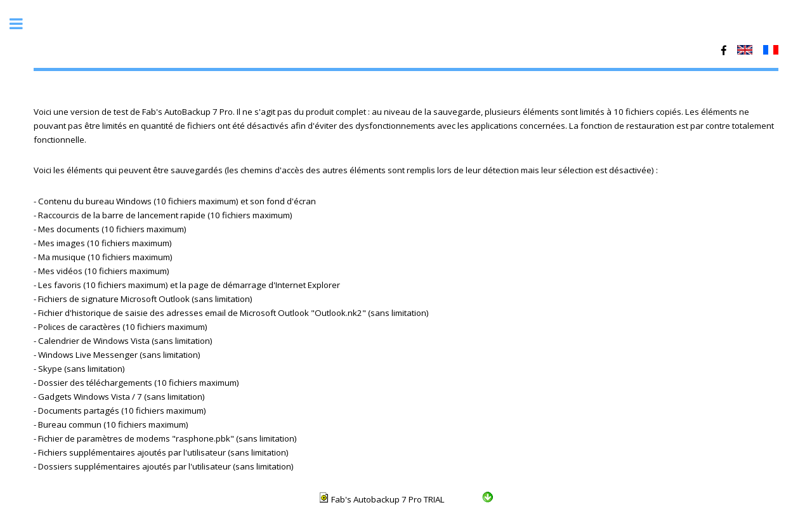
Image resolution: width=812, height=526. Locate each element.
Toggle (23, 24)
